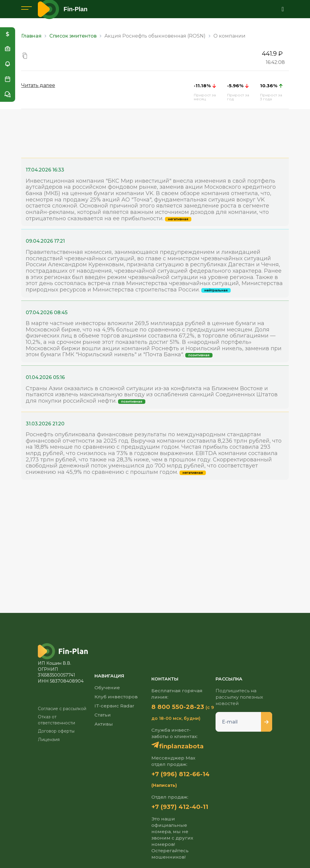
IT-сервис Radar (114, 706)
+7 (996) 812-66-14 (180, 774)
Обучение (107, 688)
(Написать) (164, 785)
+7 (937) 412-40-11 (180, 807)
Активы (104, 724)
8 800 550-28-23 (178, 707)
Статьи (103, 715)
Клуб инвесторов (116, 697)
